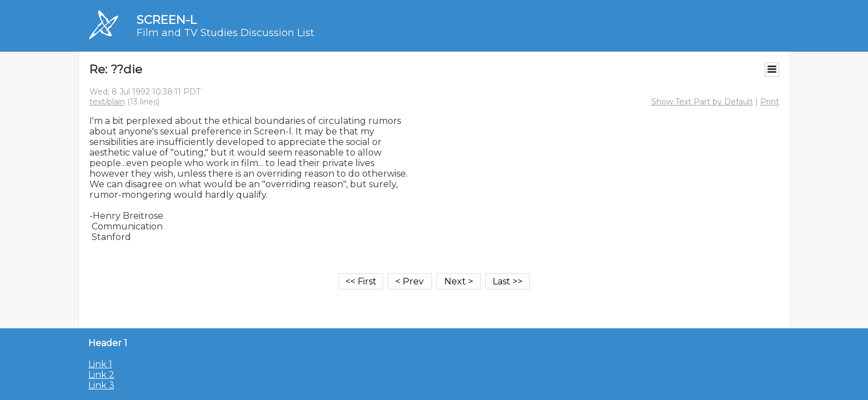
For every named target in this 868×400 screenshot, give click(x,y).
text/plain (107, 102)
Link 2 (101, 375)
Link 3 (101, 385)
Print (770, 102)
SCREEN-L (167, 20)
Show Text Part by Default (702, 102)
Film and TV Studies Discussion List (225, 33)
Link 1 (100, 364)
